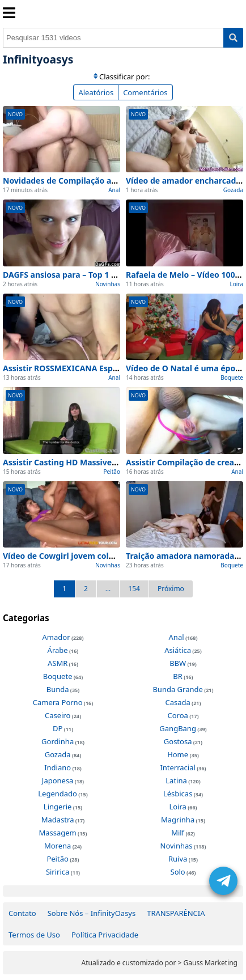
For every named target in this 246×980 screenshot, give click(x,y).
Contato (22, 913)
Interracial (177, 767)
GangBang (178, 728)
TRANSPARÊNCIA (176, 913)
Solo (178, 872)
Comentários (145, 92)
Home (178, 754)
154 (134, 589)
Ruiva (178, 859)
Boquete (232, 377)
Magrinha (178, 820)
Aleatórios (96, 92)
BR (178, 676)
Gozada (233, 190)
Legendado (58, 794)
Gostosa (178, 741)
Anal (114, 190)
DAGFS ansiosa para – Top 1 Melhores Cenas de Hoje (104, 275)
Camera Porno (58, 702)
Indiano (58, 767)
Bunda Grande (177, 689)
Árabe (58, 650)
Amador (56, 637)
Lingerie (58, 807)
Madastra (58, 820)
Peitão (112, 472)
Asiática (178, 650)
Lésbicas (178, 794)
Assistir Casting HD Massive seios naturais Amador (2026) (115, 462)
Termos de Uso (34, 935)
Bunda (58, 689)
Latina (176, 780)
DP (58, 728)
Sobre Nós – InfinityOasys (92, 913)
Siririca (58, 872)
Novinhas (108, 284)
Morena (58, 846)
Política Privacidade (105, 935)
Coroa (177, 715)
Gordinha (58, 741)
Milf (178, 833)
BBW (178, 663)
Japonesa (58, 780)
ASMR (58, 663)
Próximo (171, 589)
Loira (237, 284)
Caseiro (58, 715)
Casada (177, 702)
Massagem (57, 833)
